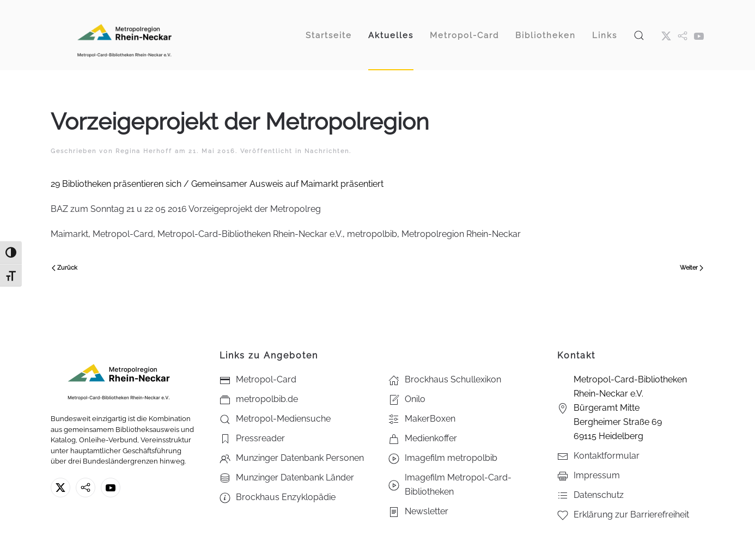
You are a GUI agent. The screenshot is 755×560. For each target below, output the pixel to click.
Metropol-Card (123, 234)
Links (605, 35)
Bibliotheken (546, 35)
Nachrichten (327, 151)
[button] (639, 35)
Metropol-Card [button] (464, 35)
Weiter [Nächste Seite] (692, 268)
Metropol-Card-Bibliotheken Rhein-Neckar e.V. (250, 234)
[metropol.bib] (683, 35)
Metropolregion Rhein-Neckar (461, 234)
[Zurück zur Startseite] (124, 35)
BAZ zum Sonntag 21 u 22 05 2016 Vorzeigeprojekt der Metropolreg (186, 209)
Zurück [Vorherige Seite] (65, 268)
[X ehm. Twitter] (666, 35)
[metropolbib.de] (86, 488)
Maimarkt (69, 234)
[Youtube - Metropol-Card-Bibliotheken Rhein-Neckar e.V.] (699, 35)
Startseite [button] (329, 35)
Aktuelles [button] (391, 35)
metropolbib (372, 234)
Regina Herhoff (144, 151)
